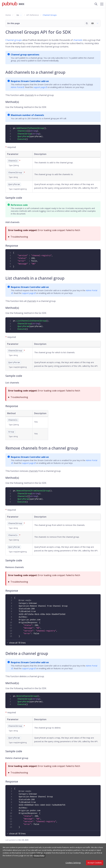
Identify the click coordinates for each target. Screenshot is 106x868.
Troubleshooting (19, 237)
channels (78, 40)
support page (39, 87)
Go (19, 15)
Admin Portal (16, 87)
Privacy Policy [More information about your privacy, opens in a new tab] (39, 856)
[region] (53, 856)
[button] (53, 23)
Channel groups (14, 40)
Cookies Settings (73, 863)
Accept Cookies (95, 863)
